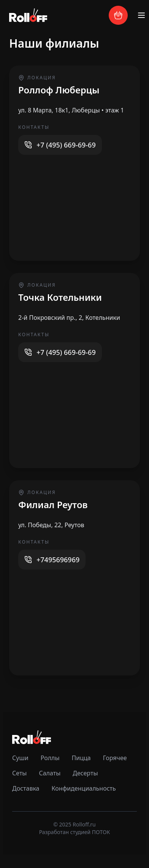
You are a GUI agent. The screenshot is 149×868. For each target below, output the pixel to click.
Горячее (115, 758)
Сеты (19, 773)
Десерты (85, 773)
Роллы (50, 758)
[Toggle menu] (141, 15)
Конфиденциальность (84, 788)
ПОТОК (101, 832)
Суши (20, 758)
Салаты (50, 773)
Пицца (81, 758)
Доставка (26, 788)
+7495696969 (58, 560)
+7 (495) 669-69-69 (66, 145)
